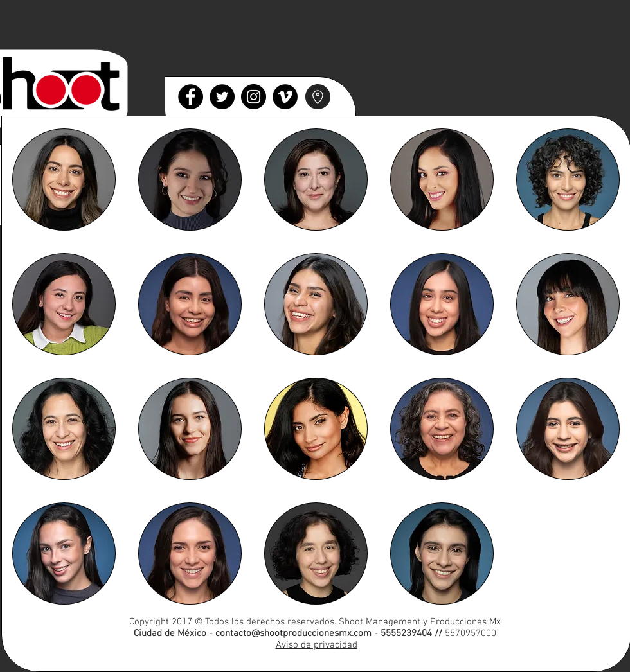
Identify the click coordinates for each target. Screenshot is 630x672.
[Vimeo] (285, 97)
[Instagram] (254, 97)
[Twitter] (222, 97)
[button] (64, 180)
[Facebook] (191, 97)
